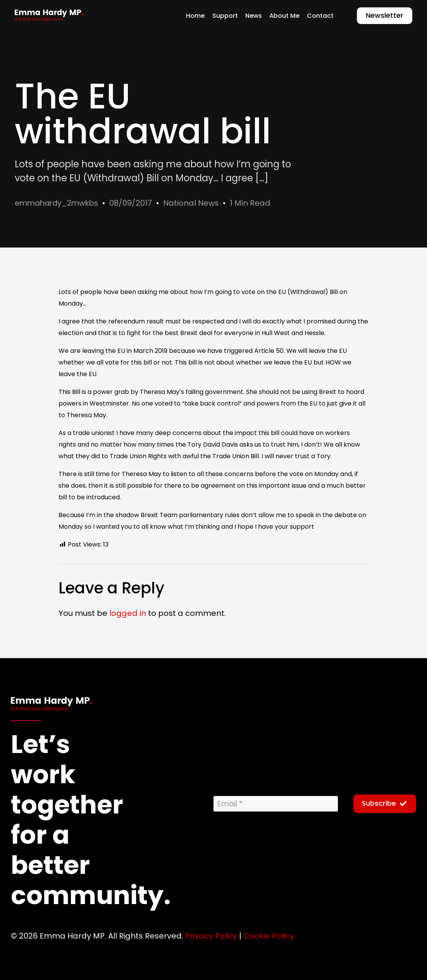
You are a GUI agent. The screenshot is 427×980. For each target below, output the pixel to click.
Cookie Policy (269, 935)
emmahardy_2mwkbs (59, 203)
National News (197, 203)
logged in (128, 613)
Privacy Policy (211, 935)
